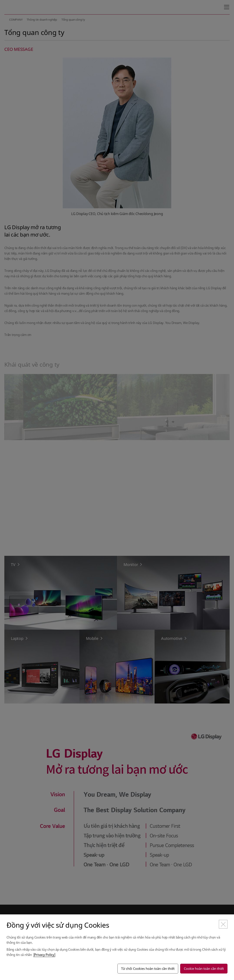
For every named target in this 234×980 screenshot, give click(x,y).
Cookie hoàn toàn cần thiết (204, 968)
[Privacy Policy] (44, 955)
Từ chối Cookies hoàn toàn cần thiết (148, 968)
